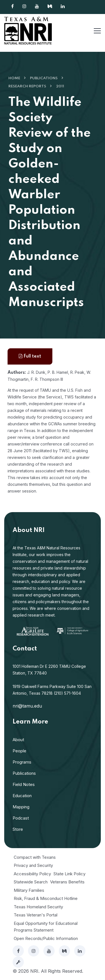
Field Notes (24, 784)
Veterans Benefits (67, 882)
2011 (60, 86)
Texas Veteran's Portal (36, 915)
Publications (44, 78)
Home (14, 78)
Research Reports (27, 86)
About (18, 740)
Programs (22, 762)
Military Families (29, 890)
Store (18, 829)
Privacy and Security (33, 865)
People (19, 751)
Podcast (21, 818)
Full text (30, 356)
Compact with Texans (35, 857)
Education (22, 796)
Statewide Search (31, 882)
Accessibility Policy (32, 874)
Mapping (21, 807)
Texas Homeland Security (38, 907)
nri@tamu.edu (27, 706)
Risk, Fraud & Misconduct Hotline (46, 898)
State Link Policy (69, 874)
